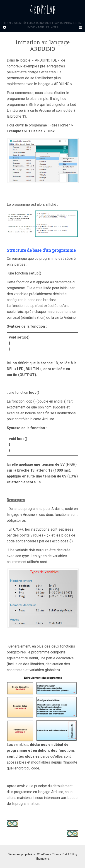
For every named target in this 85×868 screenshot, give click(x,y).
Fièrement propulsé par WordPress (29, 854)
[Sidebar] (5, 27)
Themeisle (42, 859)
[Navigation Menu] (80, 27)
